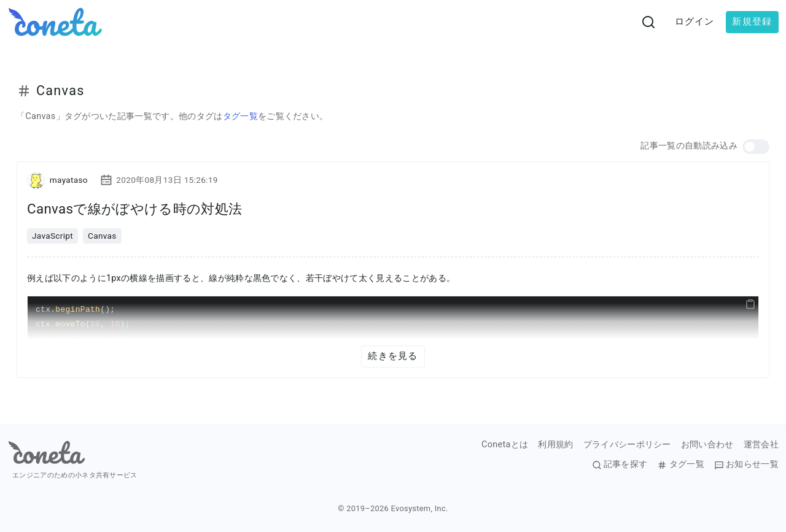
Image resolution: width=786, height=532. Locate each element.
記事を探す (620, 465)
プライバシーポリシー (627, 445)
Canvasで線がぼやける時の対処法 (134, 209)
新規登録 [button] (752, 21)
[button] (756, 147)
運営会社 (761, 445)
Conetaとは (505, 445)
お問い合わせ (707, 445)
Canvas (102, 236)
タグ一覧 (240, 116)
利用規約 (555, 445)
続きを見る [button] (393, 356)
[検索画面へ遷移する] (648, 22)
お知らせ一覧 (746, 465)
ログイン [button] (695, 21)
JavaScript (53, 236)
